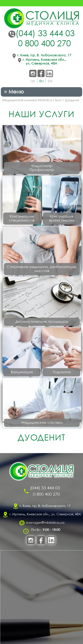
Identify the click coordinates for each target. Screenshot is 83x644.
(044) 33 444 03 (45, 34)
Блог (58, 100)
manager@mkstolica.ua (45, 523)
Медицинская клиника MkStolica (27, 100)
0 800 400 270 (44, 44)
